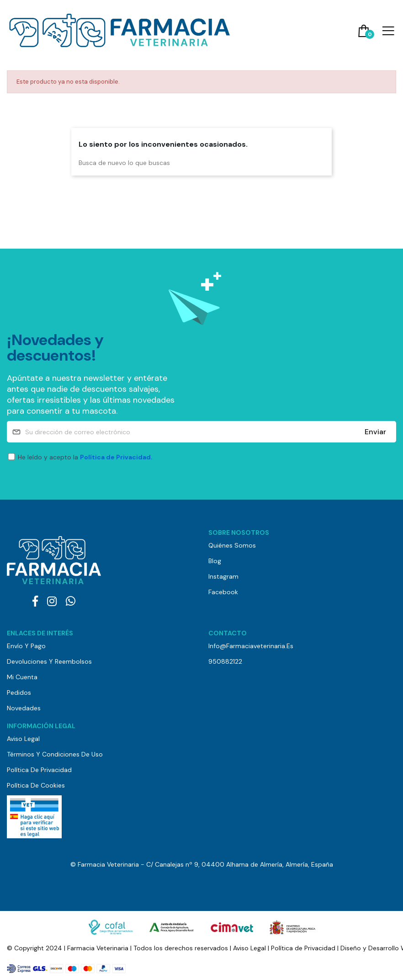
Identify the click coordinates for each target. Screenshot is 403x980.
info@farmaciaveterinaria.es (251, 646)
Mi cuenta (22, 677)
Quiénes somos (232, 545)
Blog (215, 561)
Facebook (223, 592)
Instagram (223, 576)
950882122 (225, 661)
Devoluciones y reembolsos (49, 661)
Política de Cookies (36, 785)
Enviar (375, 432)
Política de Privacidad (39, 770)
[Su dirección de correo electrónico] (201, 432)
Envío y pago (26, 646)
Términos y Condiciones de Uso (55, 754)
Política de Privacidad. (116, 457)
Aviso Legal (23, 739)
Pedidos (19, 692)
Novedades (24, 708)
